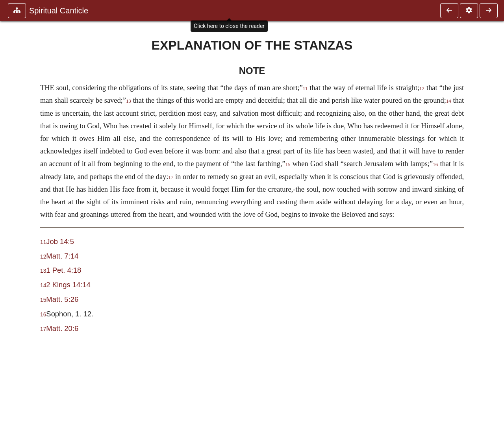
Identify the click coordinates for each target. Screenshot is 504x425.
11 (305, 89)
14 (449, 101)
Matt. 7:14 (62, 256)
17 (171, 177)
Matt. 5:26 (62, 299)
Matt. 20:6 (62, 328)
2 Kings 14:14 (68, 285)
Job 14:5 (60, 241)
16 (435, 164)
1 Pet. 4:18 (64, 270)
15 (288, 164)
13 (129, 101)
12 (422, 89)
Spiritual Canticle (59, 11)
